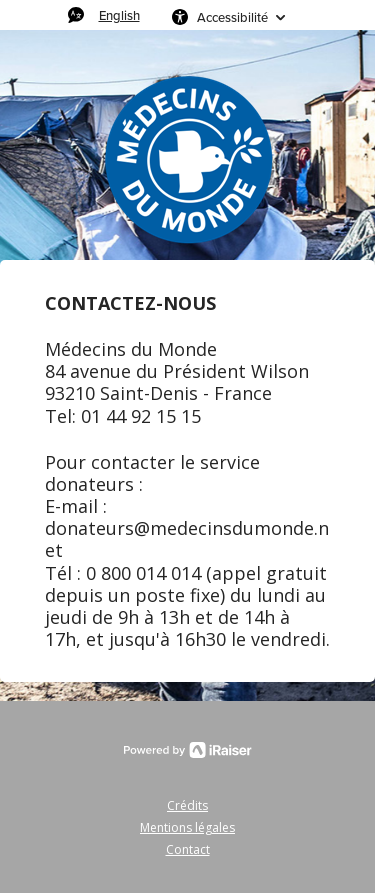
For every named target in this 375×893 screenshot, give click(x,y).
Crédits (187, 805)
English (119, 15)
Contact (188, 849)
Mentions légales (187, 827)
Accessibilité (232, 17)
